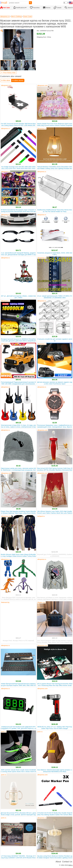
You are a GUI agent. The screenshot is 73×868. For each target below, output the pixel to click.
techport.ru (41, 516)
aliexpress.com (6, 85)
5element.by (5, 602)
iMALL (71, 865)
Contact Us (67, 862)
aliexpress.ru (5, 128)
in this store (6, 80)
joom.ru (4, 732)
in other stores (18, 80)
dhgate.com (41, 602)
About (58, 862)
